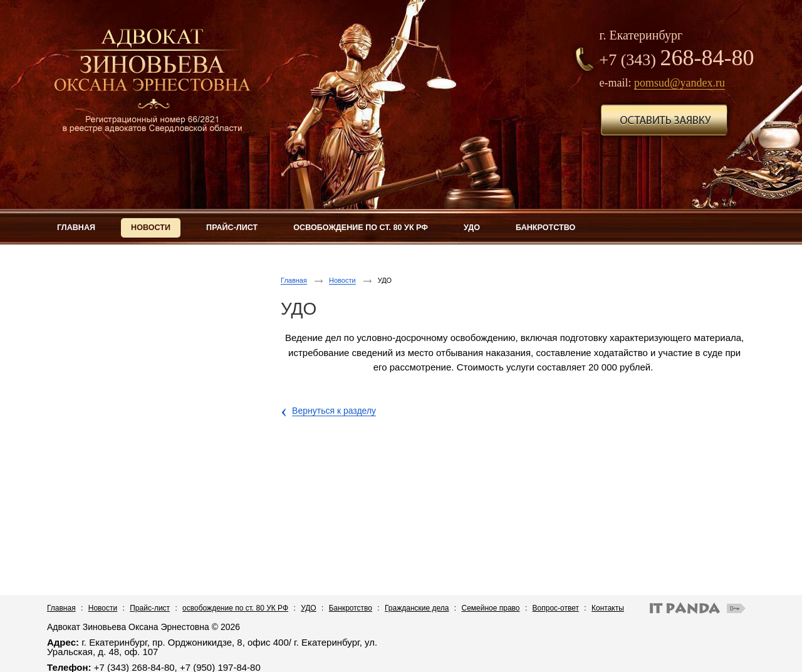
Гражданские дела (417, 608)
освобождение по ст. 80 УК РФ (235, 608)
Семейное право (491, 608)
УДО (309, 608)
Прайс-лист (150, 608)
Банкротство (351, 608)
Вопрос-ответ (556, 608)
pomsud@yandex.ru (680, 83)
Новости (342, 280)
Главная (294, 280)
